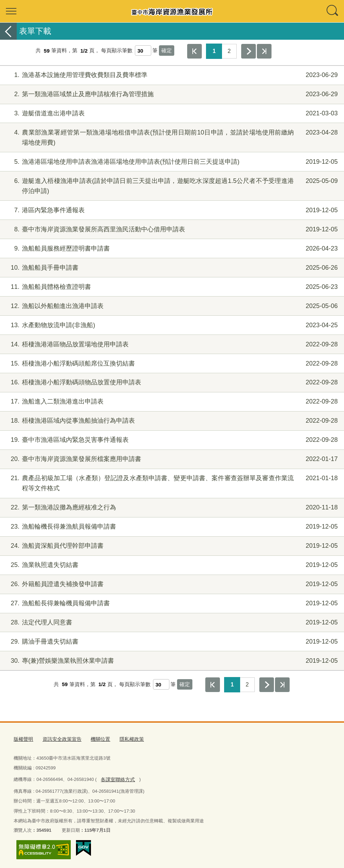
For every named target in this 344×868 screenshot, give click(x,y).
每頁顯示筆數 (117, 51)
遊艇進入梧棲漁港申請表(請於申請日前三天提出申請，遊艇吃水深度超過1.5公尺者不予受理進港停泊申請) (171, 185)
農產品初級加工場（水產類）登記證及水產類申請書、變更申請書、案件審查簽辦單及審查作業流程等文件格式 (171, 482)
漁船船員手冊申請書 (171, 268)
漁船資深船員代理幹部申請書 (171, 546)
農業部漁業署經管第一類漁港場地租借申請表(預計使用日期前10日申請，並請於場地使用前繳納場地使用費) (171, 137)
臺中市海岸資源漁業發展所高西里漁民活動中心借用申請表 (171, 229)
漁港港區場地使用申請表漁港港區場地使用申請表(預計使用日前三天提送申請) (171, 162)
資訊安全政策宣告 (59, 739)
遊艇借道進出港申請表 (171, 113)
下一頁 (249, 51)
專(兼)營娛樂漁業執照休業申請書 (171, 661)
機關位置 (95, 739)
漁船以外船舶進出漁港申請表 (171, 306)
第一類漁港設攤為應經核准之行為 (171, 508)
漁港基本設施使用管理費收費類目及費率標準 (171, 75)
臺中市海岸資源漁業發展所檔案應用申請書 (171, 459)
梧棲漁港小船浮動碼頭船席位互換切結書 (171, 364)
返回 (8, 31)
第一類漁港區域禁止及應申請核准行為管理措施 (171, 94)
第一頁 (194, 51)
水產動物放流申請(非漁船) (171, 325)
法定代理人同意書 (171, 623)
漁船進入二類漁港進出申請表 (171, 402)
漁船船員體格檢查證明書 (171, 287)
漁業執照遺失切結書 (171, 565)
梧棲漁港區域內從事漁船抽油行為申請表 (171, 421)
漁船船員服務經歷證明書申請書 (171, 249)
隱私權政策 (125, 739)
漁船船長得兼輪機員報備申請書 (171, 603)
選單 (11, 11)
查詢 (333, 11)
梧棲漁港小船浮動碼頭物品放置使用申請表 (171, 382)
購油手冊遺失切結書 (171, 642)
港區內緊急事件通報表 (171, 210)
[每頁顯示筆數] (143, 51)
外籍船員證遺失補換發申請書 (171, 584)
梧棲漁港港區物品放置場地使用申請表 (171, 344)
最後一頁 (264, 51)
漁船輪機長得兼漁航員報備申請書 (171, 527)
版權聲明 (23, 739)
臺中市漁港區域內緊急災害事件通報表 (171, 440)
